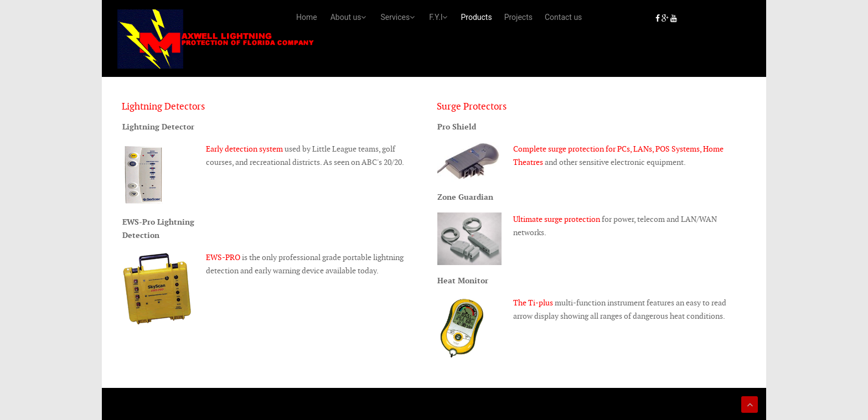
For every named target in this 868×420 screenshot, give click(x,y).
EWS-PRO (223, 256)
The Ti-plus (533, 302)
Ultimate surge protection (557, 217)
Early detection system (244, 147)
